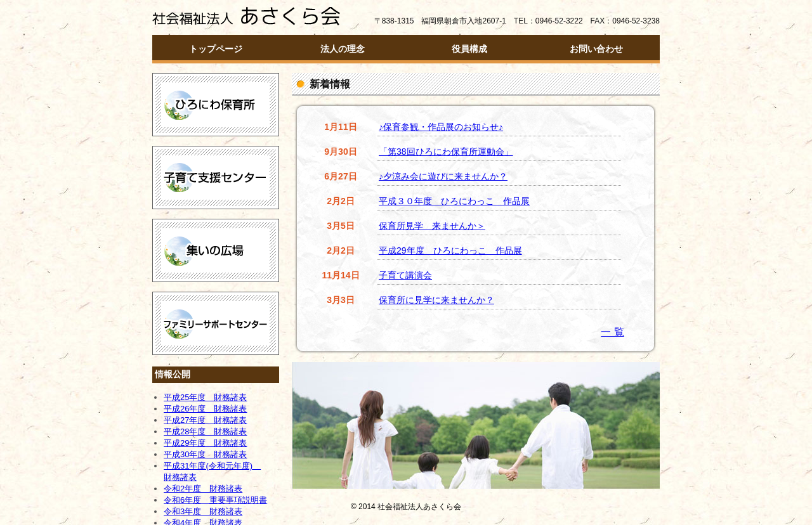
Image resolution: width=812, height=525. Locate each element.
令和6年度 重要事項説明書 (215, 500)
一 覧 (612, 332)
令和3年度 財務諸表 (203, 511)
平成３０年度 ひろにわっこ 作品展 (454, 201)
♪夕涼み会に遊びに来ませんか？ (443, 176)
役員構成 (469, 49)
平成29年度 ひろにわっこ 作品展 (450, 250)
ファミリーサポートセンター (216, 323)
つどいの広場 (216, 250)
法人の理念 (343, 49)
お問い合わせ (596, 49)
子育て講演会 (405, 275)
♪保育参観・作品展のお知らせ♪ (441, 127)
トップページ (216, 49)
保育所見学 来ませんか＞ (432, 226)
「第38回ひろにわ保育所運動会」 (446, 152)
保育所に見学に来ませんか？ (436, 300)
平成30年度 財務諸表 (205, 454)
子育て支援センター (216, 178)
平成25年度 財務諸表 (205, 397)
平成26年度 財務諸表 (205, 409)
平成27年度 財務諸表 (205, 420)
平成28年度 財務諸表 (205, 431)
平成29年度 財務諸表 (205, 443)
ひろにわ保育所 (216, 105)
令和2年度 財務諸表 (203, 489)
